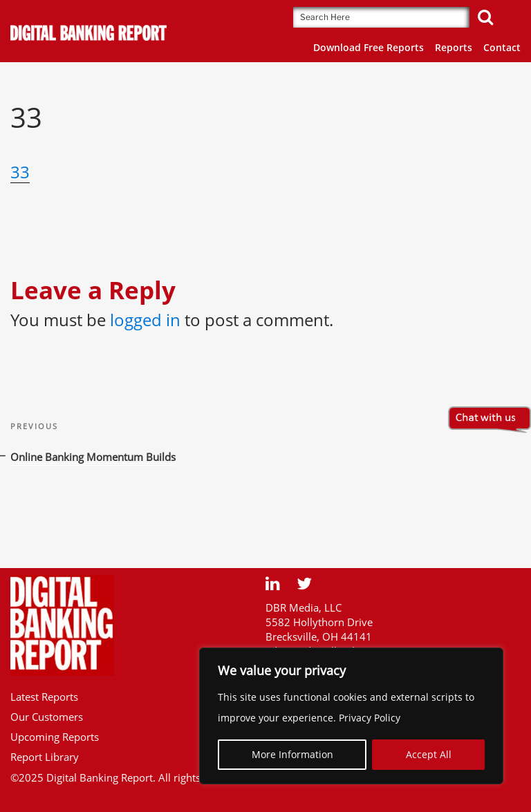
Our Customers (47, 717)
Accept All (429, 754)
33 (20, 172)
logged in (145, 320)
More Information (292, 754)
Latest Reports (44, 697)
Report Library (45, 757)
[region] (351, 716)
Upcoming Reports (55, 737)
